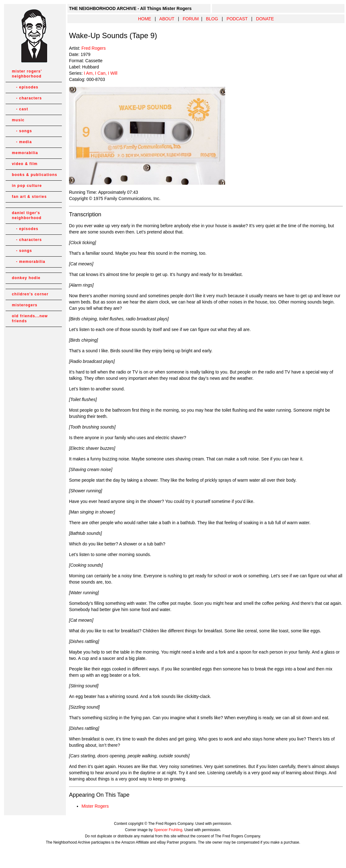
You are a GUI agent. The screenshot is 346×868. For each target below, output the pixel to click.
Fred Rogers (94, 48)
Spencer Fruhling (168, 830)
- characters (27, 98)
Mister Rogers (95, 806)
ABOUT (167, 19)
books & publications (35, 175)
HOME (145, 19)
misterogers (25, 305)
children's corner (30, 294)
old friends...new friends (30, 319)
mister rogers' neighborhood (27, 74)
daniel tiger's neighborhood (27, 215)
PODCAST (237, 19)
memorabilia (25, 153)
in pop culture (27, 186)
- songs (22, 131)
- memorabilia (29, 262)
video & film (25, 164)
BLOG (212, 19)
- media (22, 142)
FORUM (191, 19)
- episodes (25, 87)
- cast (20, 109)
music (18, 120)
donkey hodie (26, 278)
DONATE (265, 19)
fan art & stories (29, 197)
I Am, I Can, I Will (100, 73)
